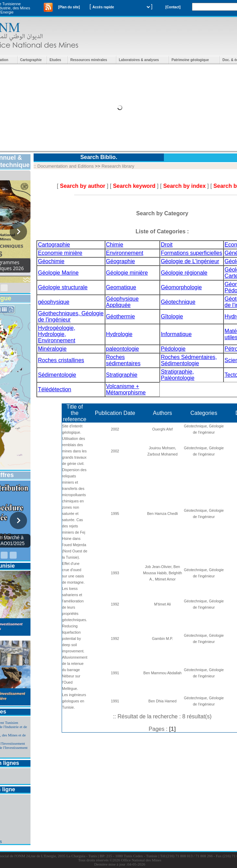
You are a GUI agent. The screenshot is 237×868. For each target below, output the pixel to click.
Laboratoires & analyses (139, 60)
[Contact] (173, 7)
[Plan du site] (69, 7)
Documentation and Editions (66, 166)
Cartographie (31, 60)
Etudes (55, 60)
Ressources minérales (89, 60)
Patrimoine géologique (190, 60)
